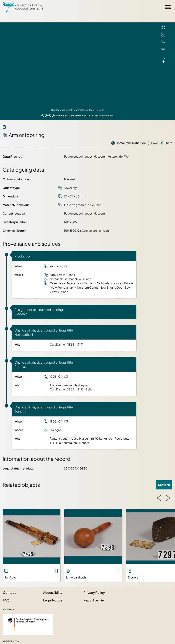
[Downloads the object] (163, 60)
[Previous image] (159, 498)
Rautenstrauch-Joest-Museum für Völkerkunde (81, 438)
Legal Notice (53, 600)
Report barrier (94, 600)
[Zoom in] (163, 42)
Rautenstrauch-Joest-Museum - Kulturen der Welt (97, 156)
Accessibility (53, 592)
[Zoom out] (163, 49)
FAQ (6, 600)
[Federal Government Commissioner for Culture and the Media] (28, 624)
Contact (9, 592)
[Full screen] (163, 27)
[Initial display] (163, 35)
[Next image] (168, 498)
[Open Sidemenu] (168, 7)
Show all (164, 485)
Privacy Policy (94, 592)
